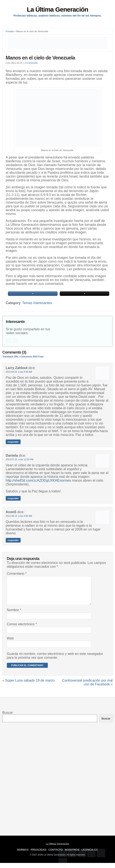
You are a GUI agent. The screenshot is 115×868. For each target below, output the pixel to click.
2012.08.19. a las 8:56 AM (19, 516)
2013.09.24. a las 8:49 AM (19, 372)
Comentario (17, 574)
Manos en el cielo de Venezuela (40, 58)
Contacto (56, 855)
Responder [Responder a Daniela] (13, 498)
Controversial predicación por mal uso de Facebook (87, 687)
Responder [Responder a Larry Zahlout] (13, 442)
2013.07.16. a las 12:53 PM (20, 459)
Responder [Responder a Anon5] (13, 540)
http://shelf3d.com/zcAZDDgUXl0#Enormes (38, 480)
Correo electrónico (22, 629)
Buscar (8, 718)
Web (10, 643)
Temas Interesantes (37, 303)
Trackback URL (11, 357)
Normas (23, 855)
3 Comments (31, 63)
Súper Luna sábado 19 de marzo (30, 685)
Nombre (14, 615)
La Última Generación (57, 9)
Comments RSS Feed (32, 357)
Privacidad (38, 855)
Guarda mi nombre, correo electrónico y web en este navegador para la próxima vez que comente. (55, 661)
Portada (10, 31)
